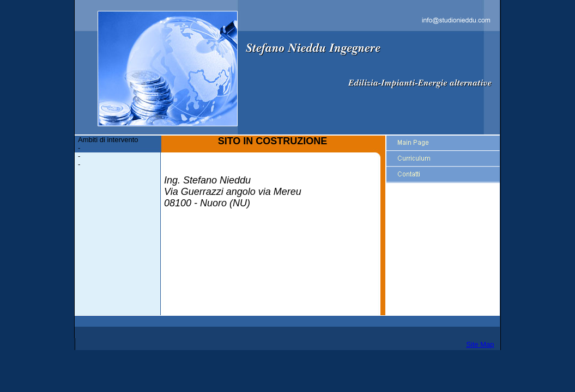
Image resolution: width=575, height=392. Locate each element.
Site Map (480, 344)
